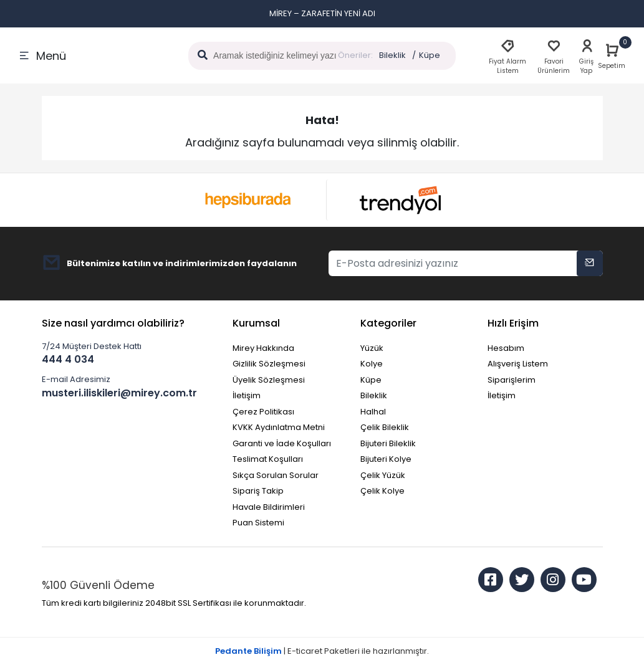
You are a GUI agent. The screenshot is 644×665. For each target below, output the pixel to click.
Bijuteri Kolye (386, 459)
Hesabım (506, 348)
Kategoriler (388, 323)
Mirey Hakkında (263, 348)
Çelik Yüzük (383, 475)
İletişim (247, 395)
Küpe (430, 55)
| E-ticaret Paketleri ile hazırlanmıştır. (322, 651)
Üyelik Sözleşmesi (269, 380)
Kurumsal (256, 323)
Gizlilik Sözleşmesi (269, 364)
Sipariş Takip (258, 491)
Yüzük (372, 348)
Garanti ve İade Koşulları (282, 443)
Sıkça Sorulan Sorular (276, 475)
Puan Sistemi (258, 523)
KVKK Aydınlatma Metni (279, 427)
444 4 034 (68, 359)
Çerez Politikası (263, 412)
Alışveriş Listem (518, 364)
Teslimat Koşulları (268, 459)
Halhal (373, 412)
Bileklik (392, 55)
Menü (42, 56)
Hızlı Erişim (513, 323)
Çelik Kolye (382, 491)
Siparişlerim (512, 380)
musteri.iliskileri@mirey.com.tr (119, 393)
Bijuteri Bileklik (388, 443)
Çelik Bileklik (385, 427)
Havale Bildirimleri (269, 507)
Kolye (372, 364)
